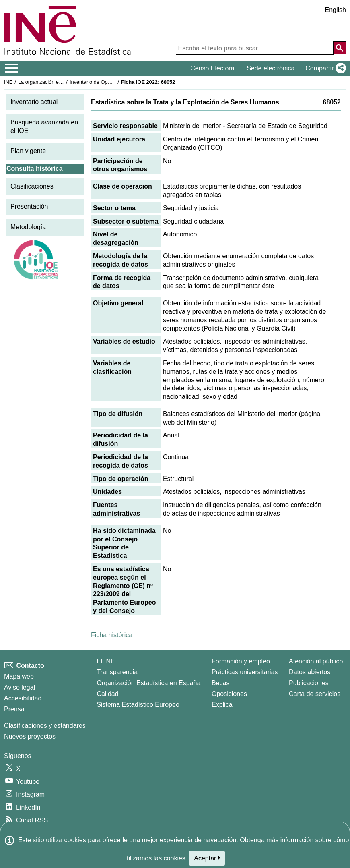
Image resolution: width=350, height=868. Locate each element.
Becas (220, 683)
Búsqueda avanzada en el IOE (44, 126)
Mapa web (19, 676)
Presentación (29, 206)
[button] (324, 68)
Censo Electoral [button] (213, 68)
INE (8, 82)
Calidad (107, 694)
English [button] (336, 10)
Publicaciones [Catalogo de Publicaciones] (309, 683)
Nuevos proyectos (30, 736)
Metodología (28, 227)
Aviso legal (20, 687)
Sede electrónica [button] (271, 68)
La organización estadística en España (62, 82)
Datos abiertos (310, 672)
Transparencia (117, 672)
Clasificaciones (32, 186)
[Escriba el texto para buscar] (255, 48)
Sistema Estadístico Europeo (138, 705)
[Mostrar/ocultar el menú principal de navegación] (11, 68)
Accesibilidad (23, 698)
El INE (106, 661)
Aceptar (207, 858)
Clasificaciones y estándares (45, 726)
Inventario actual (34, 102)
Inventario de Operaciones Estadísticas (114, 82)
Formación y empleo (241, 661)
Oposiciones (229, 694)
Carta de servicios (315, 694)
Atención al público (316, 661)
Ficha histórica (112, 635)
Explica (222, 705)
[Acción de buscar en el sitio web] (340, 48)
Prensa (14, 709)
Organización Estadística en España (148, 683)
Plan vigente (28, 151)
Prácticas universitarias (245, 672)
